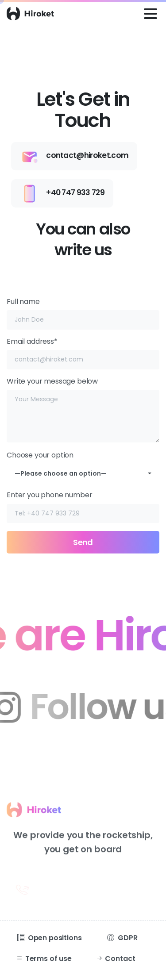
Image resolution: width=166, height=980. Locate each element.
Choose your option (83, 464)
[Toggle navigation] (151, 14)
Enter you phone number (83, 506)
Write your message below (83, 409)
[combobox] (83, 474)
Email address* (83, 353)
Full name (83, 313)
